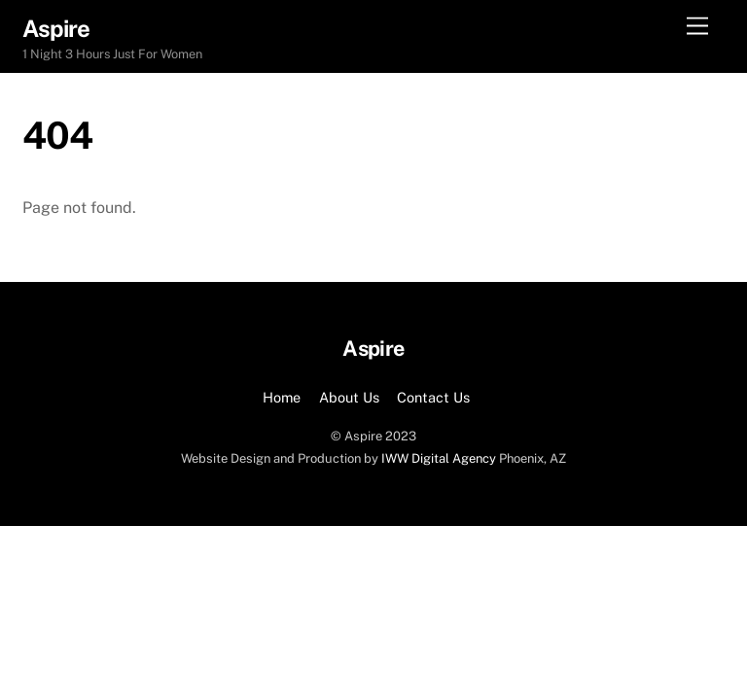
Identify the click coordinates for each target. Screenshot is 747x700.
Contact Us (433, 397)
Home (282, 397)
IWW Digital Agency (439, 458)
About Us (349, 397)
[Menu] (697, 27)
